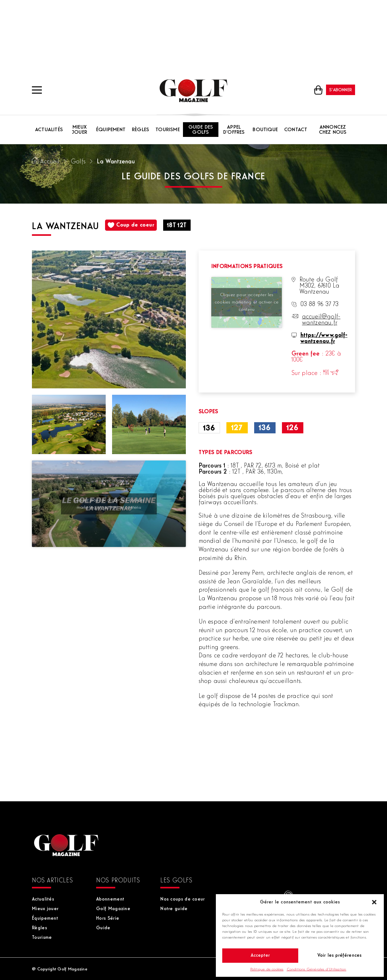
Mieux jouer (80, 130)
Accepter (260, 956)
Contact (296, 130)
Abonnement (110, 899)
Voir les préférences (340, 956)
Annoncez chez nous (333, 130)
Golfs (78, 162)
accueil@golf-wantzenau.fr (321, 320)
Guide (103, 928)
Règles (140, 130)
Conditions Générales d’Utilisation (317, 969)
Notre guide (174, 909)
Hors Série (108, 919)
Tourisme (168, 130)
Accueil (50, 162)
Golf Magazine (113, 909)
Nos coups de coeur (182, 899)
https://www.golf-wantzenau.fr (324, 339)
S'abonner (341, 90)
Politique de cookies (267, 969)
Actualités (49, 130)
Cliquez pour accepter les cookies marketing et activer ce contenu (109, 504)
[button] (374, 902)
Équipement (111, 130)
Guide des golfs (201, 130)
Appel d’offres (234, 130)
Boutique (265, 130)
